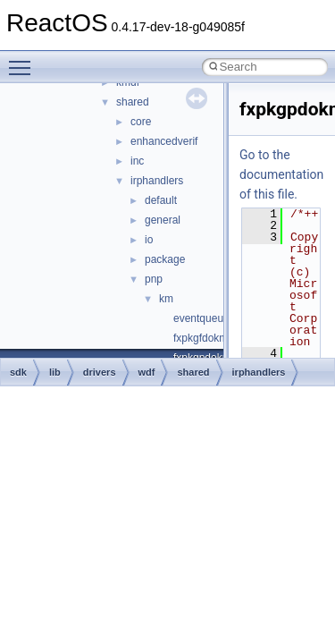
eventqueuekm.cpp (218, 318)
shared (133, 102)
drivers (100, 372)
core (141, 122)
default (161, 200)
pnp (154, 279)
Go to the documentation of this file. (281, 174)
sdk (18, 372)
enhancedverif (164, 141)
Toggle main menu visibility (24, 60)
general (163, 220)
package (165, 259)
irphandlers (157, 181)
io (149, 240)
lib (55, 372)
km (166, 299)
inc (137, 161)
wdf (147, 372)
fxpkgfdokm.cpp (211, 338)
